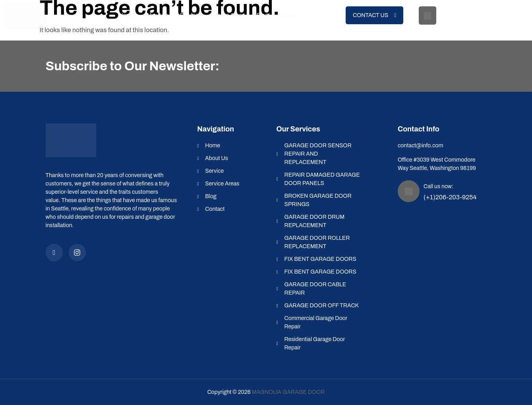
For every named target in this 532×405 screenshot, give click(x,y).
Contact (290, 15)
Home (126, 15)
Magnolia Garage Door (288, 392)
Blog (262, 15)
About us (157, 15)
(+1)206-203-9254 (471, 22)
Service (189, 15)
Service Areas (228, 15)
